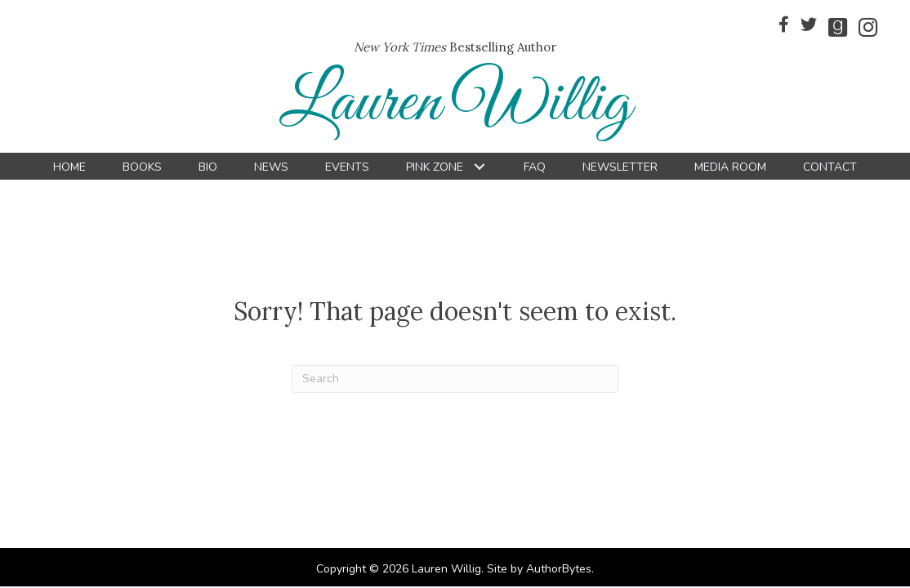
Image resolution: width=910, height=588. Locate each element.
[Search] (455, 379)
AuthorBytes (559, 569)
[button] (479, 167)
